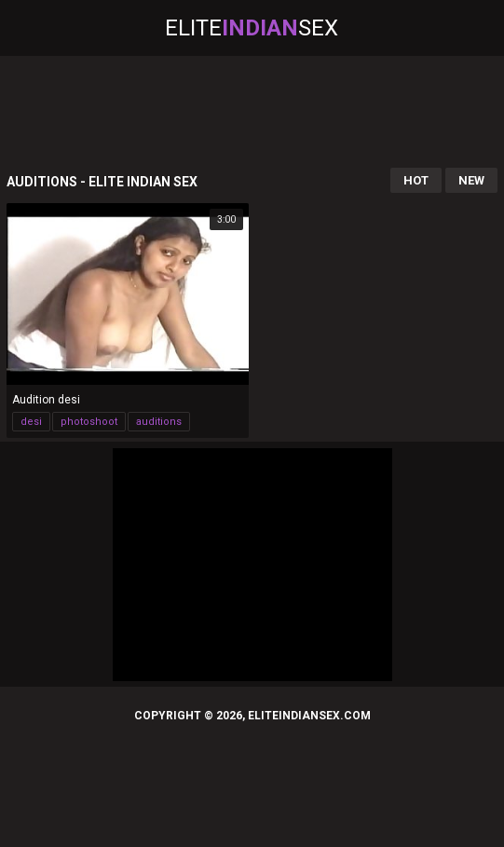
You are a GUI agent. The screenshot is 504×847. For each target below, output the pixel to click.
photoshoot (89, 422)
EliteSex (252, 28)
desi (31, 422)
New (471, 180)
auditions (159, 422)
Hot (416, 180)
